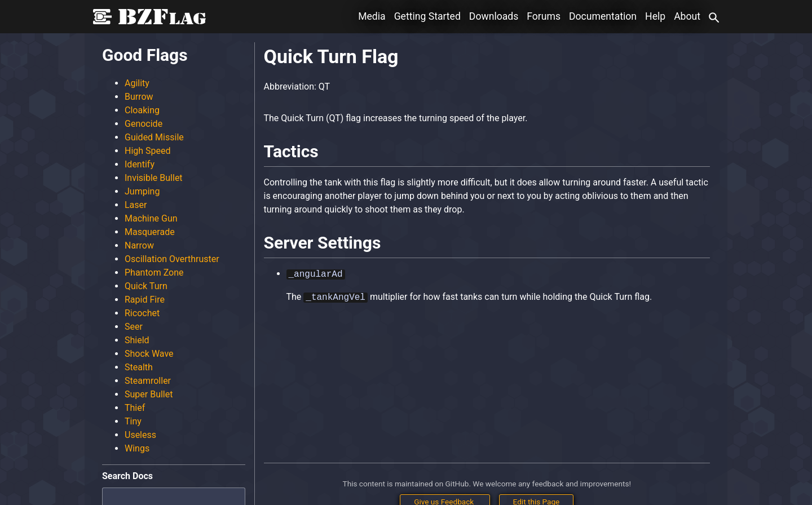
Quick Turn (146, 286)
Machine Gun (151, 218)
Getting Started (427, 16)
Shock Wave (149, 354)
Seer (134, 327)
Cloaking (142, 110)
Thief (135, 408)
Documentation (603, 16)
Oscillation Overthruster (172, 259)
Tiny (133, 421)
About (687, 16)
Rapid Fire (145, 300)
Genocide (144, 124)
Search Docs (127, 476)
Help (655, 16)
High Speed (148, 151)
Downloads (494, 16)
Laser (136, 205)
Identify (140, 164)
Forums (544, 16)
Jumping (142, 191)
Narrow (139, 245)
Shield (137, 340)
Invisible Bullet (154, 178)
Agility (137, 83)
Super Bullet (149, 394)
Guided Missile (154, 137)
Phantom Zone (154, 273)
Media (372, 16)
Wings (137, 448)
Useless (140, 435)
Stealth (139, 367)
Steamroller (148, 381)
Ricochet (142, 313)
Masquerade (150, 232)
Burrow (139, 97)
